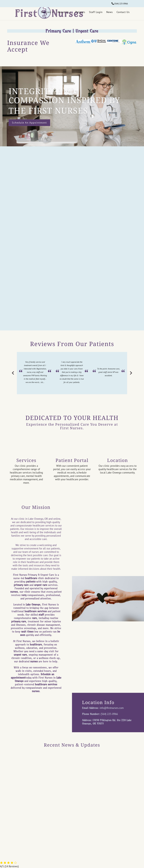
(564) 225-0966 (121, 4)
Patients (80, 12)
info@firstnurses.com (112, 708)
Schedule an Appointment (29, 123)
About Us (63, 12)
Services (46, 12)
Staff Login (96, 12)
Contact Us (123, 12)
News (110, 12)
